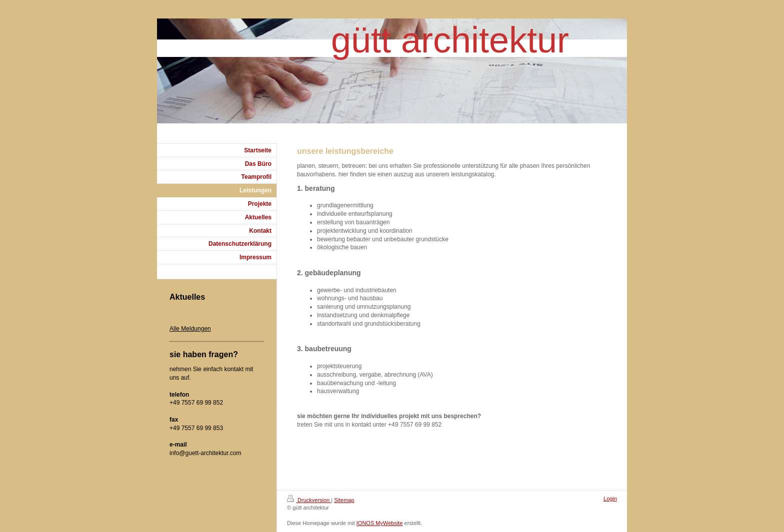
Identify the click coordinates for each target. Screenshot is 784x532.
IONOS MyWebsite (380, 523)
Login (610, 499)
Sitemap (344, 500)
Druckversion (309, 500)
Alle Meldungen (190, 329)
